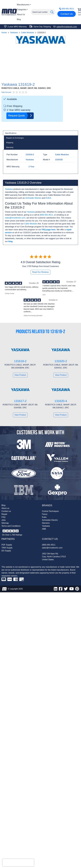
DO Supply (6, 551)
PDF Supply (7, 545)
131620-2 (61, 361)
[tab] (40, 133)
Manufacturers (23, 5)
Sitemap (5, 523)
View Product (20, 375)
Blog (19, 19)
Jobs (4, 520)
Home (4, 33)
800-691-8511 (67, 9)
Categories (22, 10)
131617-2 (20, 401)
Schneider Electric (33, 198)
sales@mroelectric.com (15, 218)
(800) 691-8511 (46, 215)
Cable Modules (27, 33)
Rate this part (6, 92)
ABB (44, 529)
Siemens (46, 523)
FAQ (3, 517)
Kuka (44, 517)
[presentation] (18, 863)
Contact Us (67, 14)
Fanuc (45, 514)
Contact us (6, 511)
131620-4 (61, 401)
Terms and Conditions (11, 526)
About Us (21, 14)
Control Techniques (50, 511)
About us (5, 508)
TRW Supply (7, 548)
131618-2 (20, 361)
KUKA (48, 198)
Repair (4, 514)
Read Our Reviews (40, 272)
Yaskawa (14, 33)
